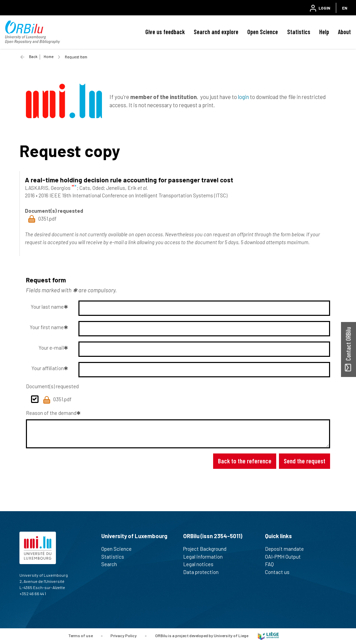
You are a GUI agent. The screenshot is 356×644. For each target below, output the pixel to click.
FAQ (272, 564)
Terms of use (80, 635)
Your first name (47, 327)
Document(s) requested (52, 386)
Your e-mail (51, 348)
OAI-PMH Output (286, 557)
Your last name (47, 307)
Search (112, 564)
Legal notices (201, 564)
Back (33, 57)
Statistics (299, 32)
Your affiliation (48, 368)
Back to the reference (245, 461)
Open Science (263, 32)
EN (345, 8)
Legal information (206, 557)
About (344, 32)
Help (324, 32)
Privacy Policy (124, 635)
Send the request (305, 461)
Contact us (280, 572)
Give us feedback (165, 32)
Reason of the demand (51, 413)
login (243, 97)
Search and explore (216, 32)
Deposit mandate (287, 549)
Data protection (204, 572)
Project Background (208, 549)
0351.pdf (57, 400)
